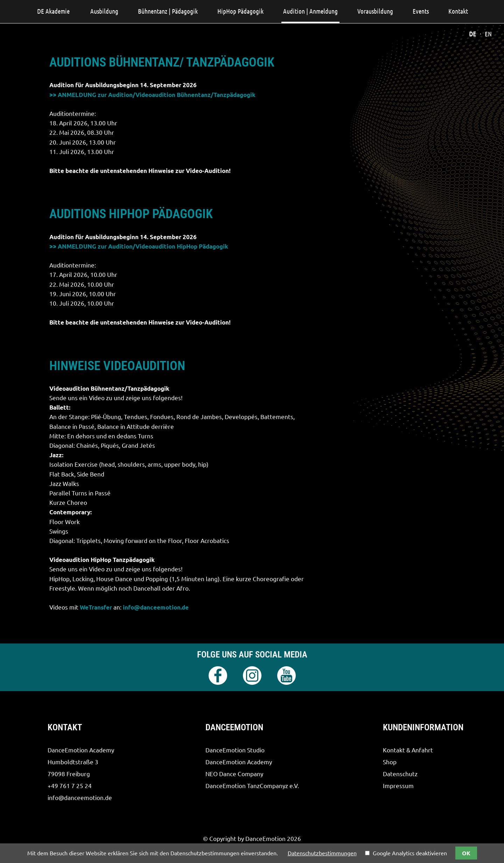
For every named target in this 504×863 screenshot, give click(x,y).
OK (466, 853)
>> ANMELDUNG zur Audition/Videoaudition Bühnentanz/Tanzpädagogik (152, 95)
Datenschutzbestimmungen (322, 853)
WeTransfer (96, 607)
